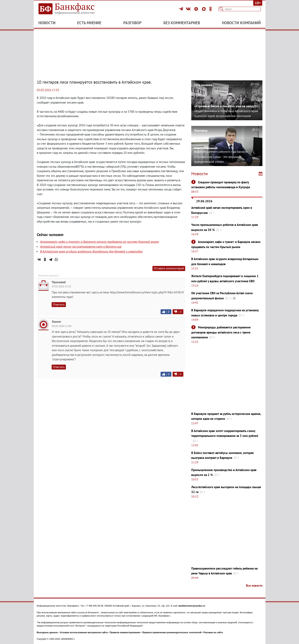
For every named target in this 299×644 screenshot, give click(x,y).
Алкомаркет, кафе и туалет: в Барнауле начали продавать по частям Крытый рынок (99, 242)
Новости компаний (241, 23)
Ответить (59, 305)
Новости (47, 23)
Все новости (254, 586)
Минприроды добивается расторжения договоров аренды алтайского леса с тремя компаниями (221, 332)
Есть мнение (89, 23)
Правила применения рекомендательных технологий (172, 632)
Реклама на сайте (213, 632)
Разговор (132, 23)
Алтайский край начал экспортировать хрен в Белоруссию (81, 246)
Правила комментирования (125, 632)
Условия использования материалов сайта (84, 632)
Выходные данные (47, 632)
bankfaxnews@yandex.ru (192, 606)
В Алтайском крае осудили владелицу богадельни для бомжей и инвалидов (91, 251)
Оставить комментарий (169, 268)
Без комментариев (182, 23)
